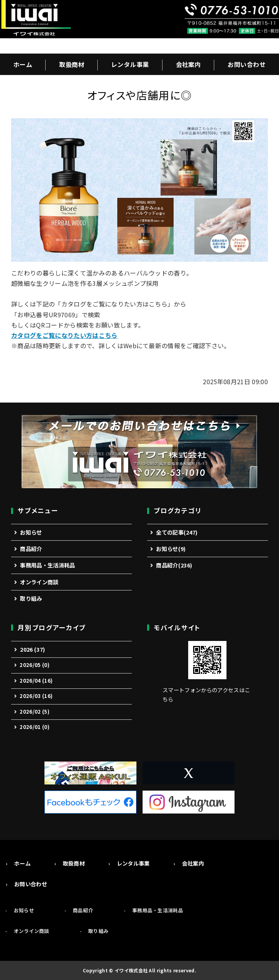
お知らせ (31, 532)
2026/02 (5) (34, 712)
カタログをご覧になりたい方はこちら (64, 335)
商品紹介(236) (174, 565)
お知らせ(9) (171, 549)
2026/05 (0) (34, 665)
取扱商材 (72, 64)
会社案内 (189, 64)
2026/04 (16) (36, 681)
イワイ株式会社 (131, 970)
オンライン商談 (39, 582)
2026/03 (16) (36, 696)
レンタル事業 (130, 64)
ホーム (23, 64)
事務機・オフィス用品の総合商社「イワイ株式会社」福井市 (35, 19)
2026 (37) (32, 649)
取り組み (31, 598)
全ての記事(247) (177, 532)
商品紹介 (31, 549)
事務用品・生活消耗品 (47, 565)
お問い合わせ (247, 64)
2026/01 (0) (34, 727)
